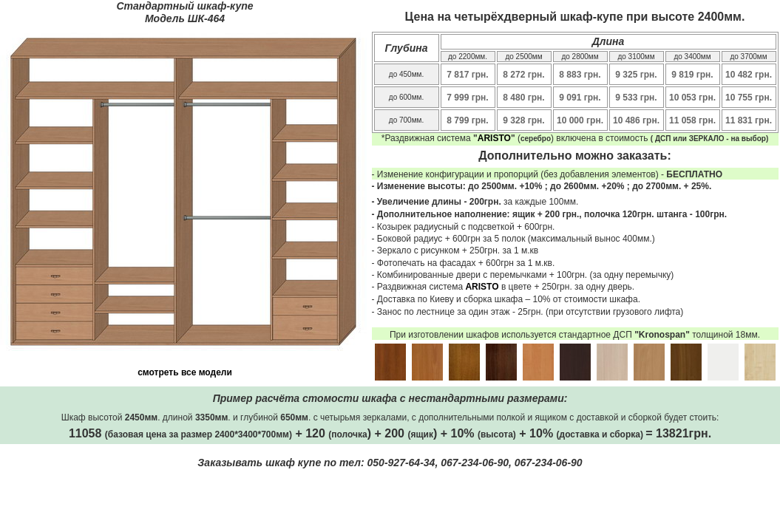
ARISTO (494, 138)
